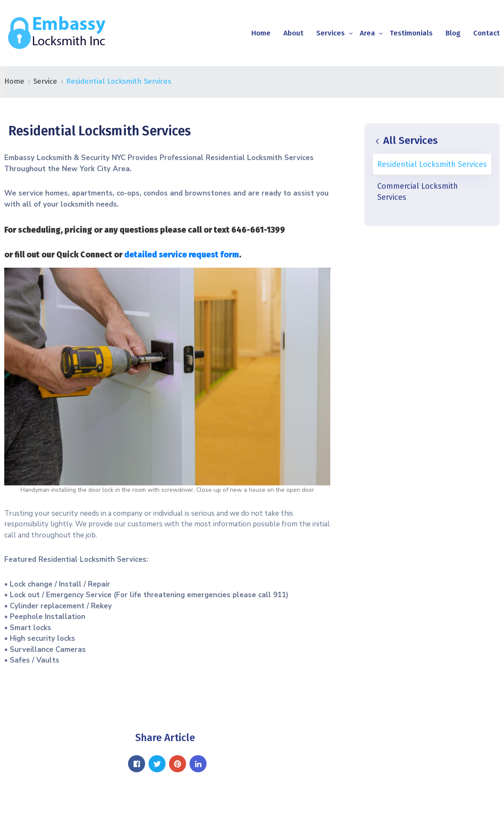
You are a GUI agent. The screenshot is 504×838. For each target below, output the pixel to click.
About (293, 33)
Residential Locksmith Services (432, 164)
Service (45, 81)
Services (331, 33)
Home (261, 33)
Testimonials (411, 33)
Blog (453, 33)
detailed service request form (182, 255)
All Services (405, 140)
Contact (487, 33)
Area (367, 33)
